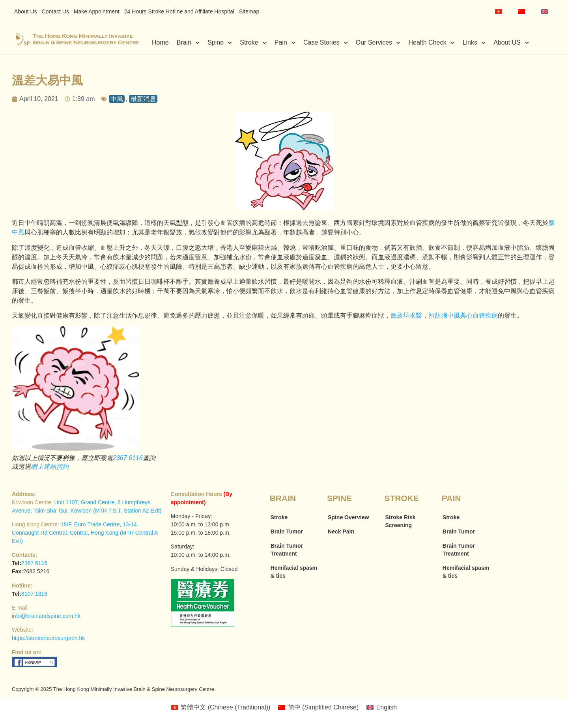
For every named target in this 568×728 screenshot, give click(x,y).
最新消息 (143, 99)
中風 (117, 99)
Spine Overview (348, 517)
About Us (26, 11)
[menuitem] (499, 11)
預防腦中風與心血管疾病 (463, 315)
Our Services (378, 43)
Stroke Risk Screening (400, 521)
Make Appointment (97, 11)
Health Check (431, 43)
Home (160, 42)
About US (511, 43)
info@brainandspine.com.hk (46, 616)
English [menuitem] (387, 707)
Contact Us (55, 11)
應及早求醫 (406, 315)
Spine (220, 43)
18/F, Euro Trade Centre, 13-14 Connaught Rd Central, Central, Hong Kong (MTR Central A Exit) (85, 533)
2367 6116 (128, 458)
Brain (188, 43)
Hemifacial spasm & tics (294, 572)
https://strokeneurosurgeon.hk (48, 638)
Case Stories (326, 43)
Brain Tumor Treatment (287, 550)
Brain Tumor (287, 531)
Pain (285, 43)
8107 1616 (34, 594)
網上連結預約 (50, 467)
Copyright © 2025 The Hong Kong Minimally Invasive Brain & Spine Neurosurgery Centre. (114, 689)
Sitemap (249, 11)
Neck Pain (341, 531)
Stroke (253, 43)
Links (474, 43)
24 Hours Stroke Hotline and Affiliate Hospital (179, 11)
